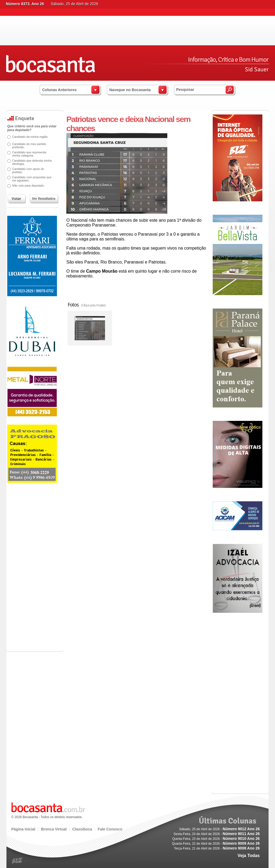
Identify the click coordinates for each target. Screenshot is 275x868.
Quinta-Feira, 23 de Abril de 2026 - (216, 839)
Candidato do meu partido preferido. (29, 146)
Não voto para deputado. (28, 186)
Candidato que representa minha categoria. (29, 154)
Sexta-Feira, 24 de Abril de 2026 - (217, 834)
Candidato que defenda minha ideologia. (32, 162)
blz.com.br (17, 861)
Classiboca (82, 829)
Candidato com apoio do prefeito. (28, 170)
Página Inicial (23, 829)
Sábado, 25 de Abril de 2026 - (219, 829)
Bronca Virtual (54, 829)
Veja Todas (249, 856)
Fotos (87, 305)
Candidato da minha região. (30, 137)
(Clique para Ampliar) (93, 305)
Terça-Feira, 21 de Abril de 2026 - (217, 848)
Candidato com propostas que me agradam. (32, 179)
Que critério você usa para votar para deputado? (32, 128)
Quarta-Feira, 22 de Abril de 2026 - (216, 844)
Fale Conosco (110, 829)
